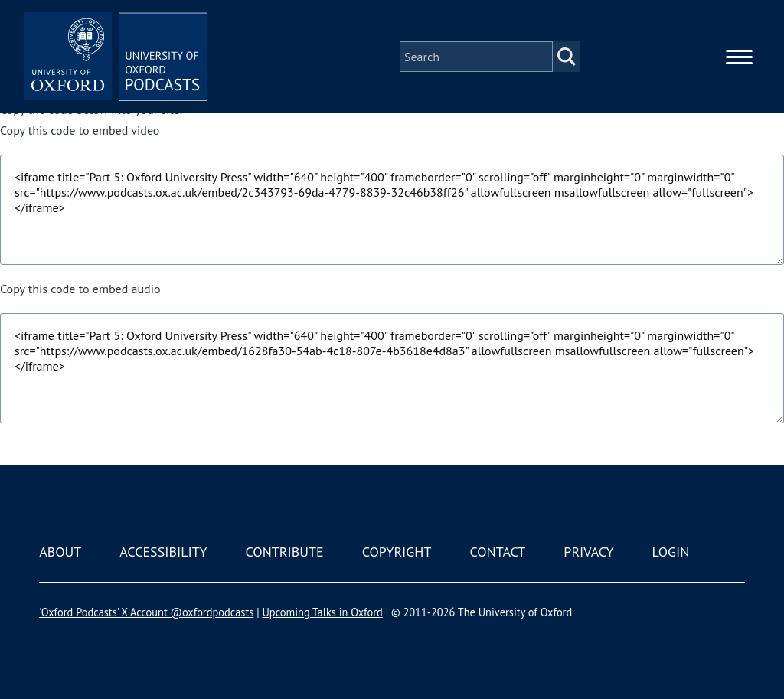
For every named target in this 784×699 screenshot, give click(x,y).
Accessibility (163, 552)
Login (671, 552)
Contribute (285, 552)
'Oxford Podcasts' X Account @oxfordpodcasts (146, 612)
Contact (497, 552)
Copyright (397, 552)
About (60, 552)
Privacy (588, 552)
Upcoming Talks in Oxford (322, 612)
